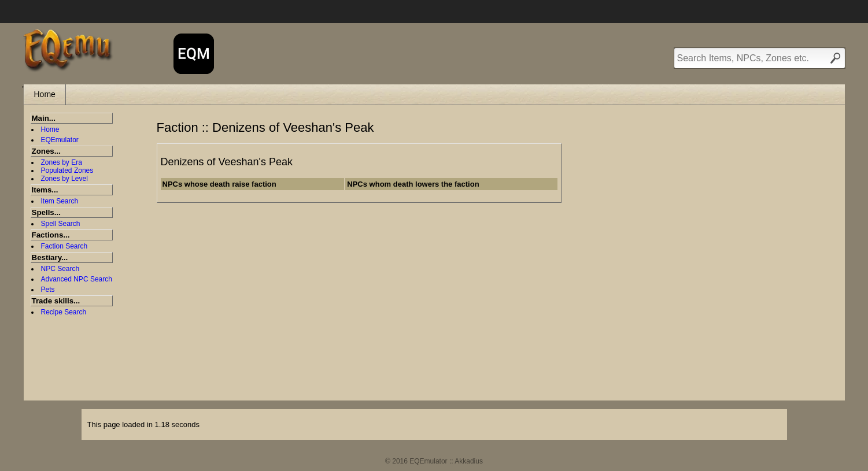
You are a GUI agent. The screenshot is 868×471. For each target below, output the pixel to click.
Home (45, 94)
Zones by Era (62, 162)
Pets (48, 290)
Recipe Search (64, 312)
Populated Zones (67, 170)
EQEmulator (60, 140)
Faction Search (64, 246)
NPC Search (60, 269)
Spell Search (61, 224)
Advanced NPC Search (77, 279)
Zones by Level (64, 179)
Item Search (60, 201)
